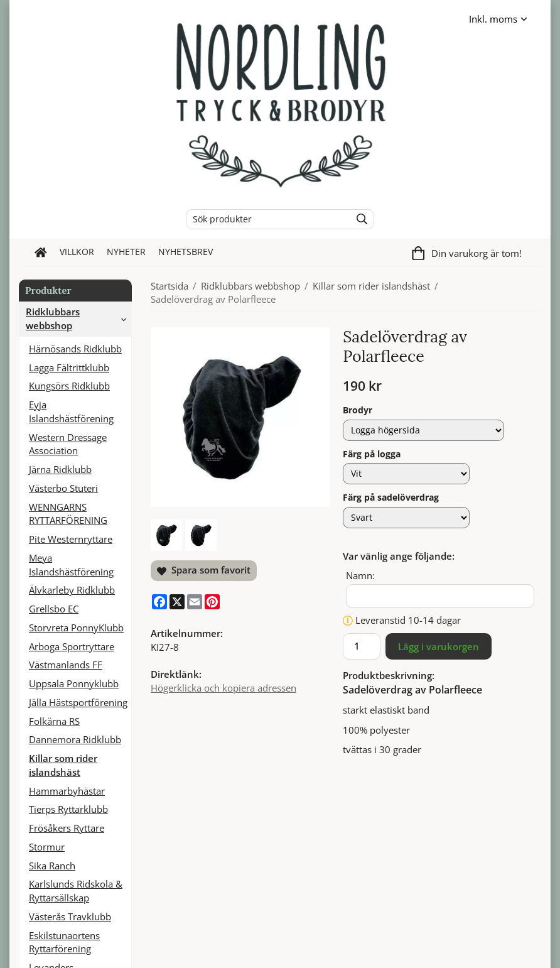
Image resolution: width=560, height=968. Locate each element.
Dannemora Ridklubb (75, 739)
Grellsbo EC (54, 609)
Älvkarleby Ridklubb (72, 590)
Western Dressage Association (68, 444)
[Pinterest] (212, 602)
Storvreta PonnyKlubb (76, 628)
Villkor (77, 252)
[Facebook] (159, 602)
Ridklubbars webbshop (78, 318)
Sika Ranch (52, 866)
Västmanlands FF (66, 665)
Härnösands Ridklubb (75, 349)
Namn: (360, 575)
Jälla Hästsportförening (78, 702)
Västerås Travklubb (70, 916)
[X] (177, 602)
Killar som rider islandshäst (63, 765)
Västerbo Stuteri (63, 488)
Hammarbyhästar (67, 791)
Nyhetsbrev (186, 252)
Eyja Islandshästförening (71, 411)
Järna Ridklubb (60, 469)
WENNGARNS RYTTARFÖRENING (68, 514)
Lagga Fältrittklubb (69, 367)
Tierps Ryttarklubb (68, 809)
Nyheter (126, 252)
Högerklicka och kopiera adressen (223, 688)
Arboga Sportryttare (72, 646)
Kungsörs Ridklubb (69, 386)
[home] (41, 253)
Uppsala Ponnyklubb (74, 683)
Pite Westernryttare (71, 539)
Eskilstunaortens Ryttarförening (64, 942)
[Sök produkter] (265, 219)
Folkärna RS (54, 721)
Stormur (47, 847)
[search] (359, 219)
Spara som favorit (204, 570)
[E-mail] (195, 602)
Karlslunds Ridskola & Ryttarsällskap (76, 891)
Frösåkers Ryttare (67, 828)
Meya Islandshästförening (71, 565)
